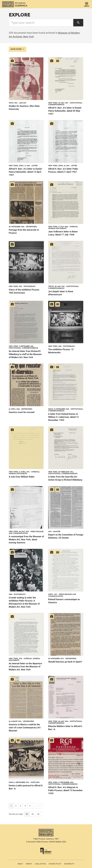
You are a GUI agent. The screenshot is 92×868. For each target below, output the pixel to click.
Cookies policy (55, 864)
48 (38, 814)
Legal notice (40, 864)
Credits (29, 864)
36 (33, 814)
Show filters (18, 49)
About (20, 864)
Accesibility (69, 864)
